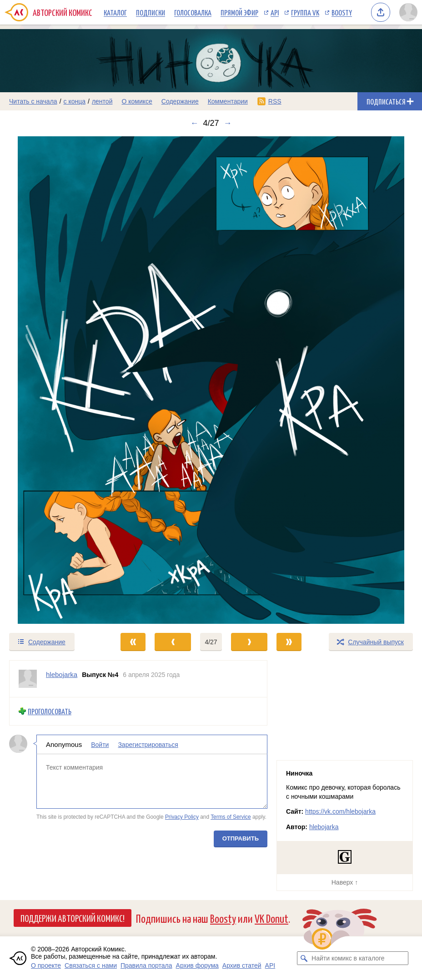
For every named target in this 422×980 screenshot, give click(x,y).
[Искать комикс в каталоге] (304, 958)
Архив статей (242, 965)
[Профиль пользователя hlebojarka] (28, 679)
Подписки (151, 12)
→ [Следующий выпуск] (228, 123)
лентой (102, 101)
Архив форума (197, 965)
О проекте (46, 965)
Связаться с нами (91, 965)
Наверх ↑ (345, 882)
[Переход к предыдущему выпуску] (53, 380)
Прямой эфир (239, 12)
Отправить (241, 838)
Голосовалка (193, 12)
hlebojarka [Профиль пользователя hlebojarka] (62, 674)
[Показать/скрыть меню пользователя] (408, 12)
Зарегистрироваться (148, 745)
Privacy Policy (182, 817)
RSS (275, 101)
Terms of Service (231, 817)
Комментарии (228, 101)
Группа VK (305, 12)
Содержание (180, 101)
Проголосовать (50, 711)
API (275, 12)
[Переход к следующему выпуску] (211, 380)
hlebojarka (324, 827)
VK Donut (271, 918)
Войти (100, 745)
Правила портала (146, 965)
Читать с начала (33, 101)
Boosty (342, 12)
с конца (75, 101)
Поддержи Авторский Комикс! (73, 918)
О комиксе (137, 101)
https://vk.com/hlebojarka (340, 811)
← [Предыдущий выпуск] (194, 123)
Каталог (115, 12)
